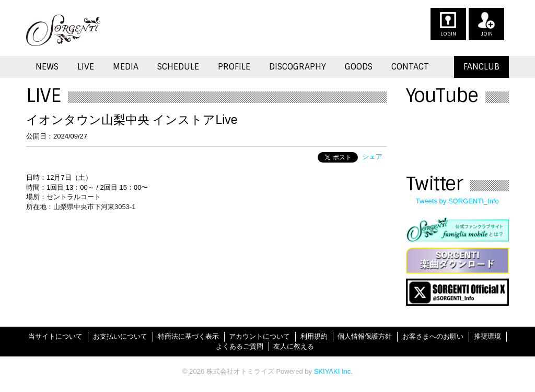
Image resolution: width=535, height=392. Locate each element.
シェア (372, 157)
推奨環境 (487, 336)
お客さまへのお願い (433, 336)
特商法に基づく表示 (188, 336)
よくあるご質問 (240, 346)
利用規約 (314, 336)
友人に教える (294, 346)
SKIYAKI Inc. (333, 371)
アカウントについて (259, 336)
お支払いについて (120, 336)
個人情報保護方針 (365, 336)
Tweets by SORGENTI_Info (457, 201)
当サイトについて (55, 336)
